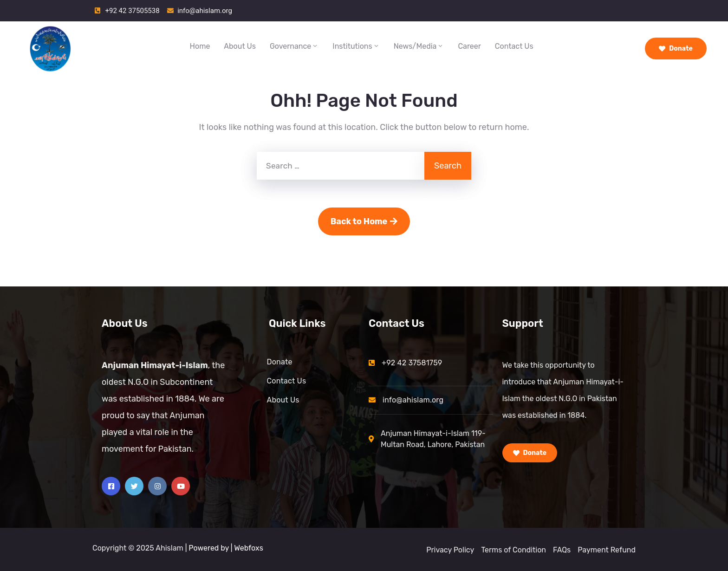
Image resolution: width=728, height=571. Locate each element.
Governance (294, 46)
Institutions (356, 46)
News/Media (419, 46)
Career (469, 46)
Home (200, 46)
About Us (240, 46)
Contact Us (514, 46)
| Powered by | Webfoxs (224, 548)
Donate (676, 49)
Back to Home (364, 221)
